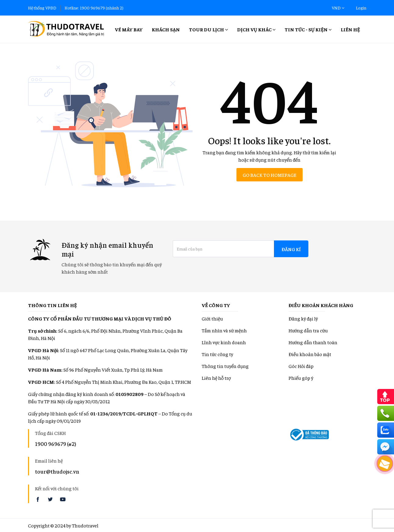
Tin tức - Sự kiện (308, 29)
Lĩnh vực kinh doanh (224, 342)
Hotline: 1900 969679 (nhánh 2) (94, 8)
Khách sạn (166, 29)
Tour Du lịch (208, 29)
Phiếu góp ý (301, 378)
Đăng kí (291, 249)
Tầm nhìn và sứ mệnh (224, 330)
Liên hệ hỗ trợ (216, 378)
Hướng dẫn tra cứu (308, 330)
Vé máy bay (129, 29)
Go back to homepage (270, 175)
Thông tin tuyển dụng (225, 366)
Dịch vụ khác (256, 29)
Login (361, 8)
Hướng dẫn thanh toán (313, 342)
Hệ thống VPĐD (42, 8)
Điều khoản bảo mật (310, 354)
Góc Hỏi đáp (301, 366)
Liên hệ (350, 29)
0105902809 (130, 394)
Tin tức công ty (217, 354)
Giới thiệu (212, 318)
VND (338, 8)
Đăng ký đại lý (303, 318)
